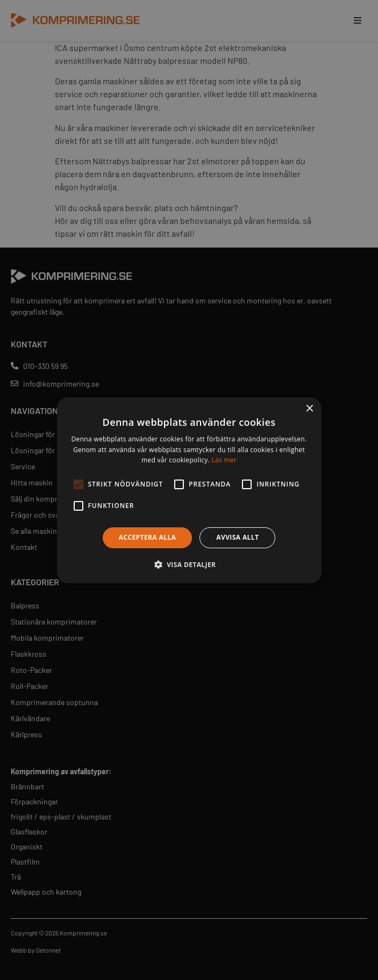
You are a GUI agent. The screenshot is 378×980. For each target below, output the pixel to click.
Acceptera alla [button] (148, 537)
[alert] (189, 490)
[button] (189, 564)
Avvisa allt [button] (237, 537)
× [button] (309, 408)
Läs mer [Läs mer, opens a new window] (224, 460)
